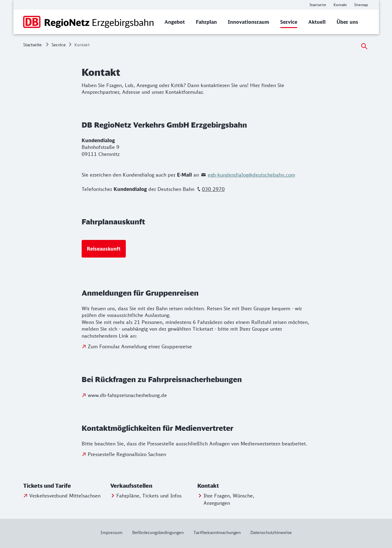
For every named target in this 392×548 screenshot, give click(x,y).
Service (59, 45)
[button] (65, 486)
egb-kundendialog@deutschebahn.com (251, 175)
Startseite (32, 45)
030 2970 (213, 189)
